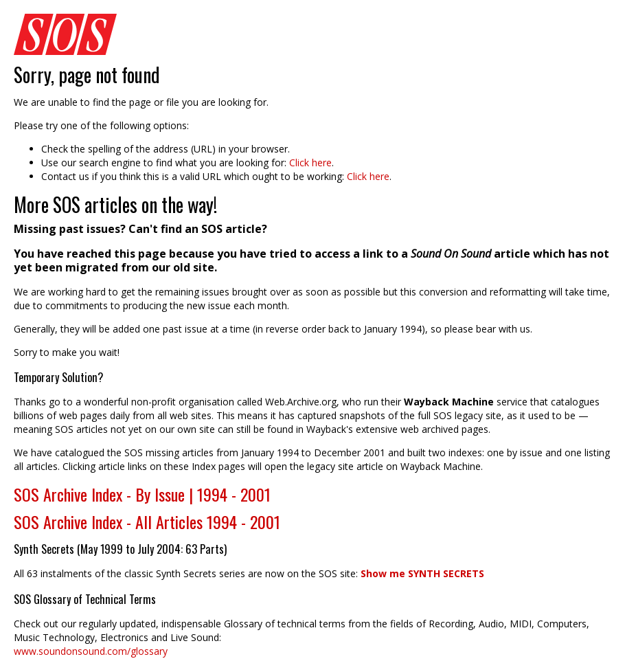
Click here (310, 163)
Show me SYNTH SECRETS (422, 573)
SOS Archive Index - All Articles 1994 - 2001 (147, 522)
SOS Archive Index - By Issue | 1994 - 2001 (142, 494)
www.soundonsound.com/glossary (91, 651)
